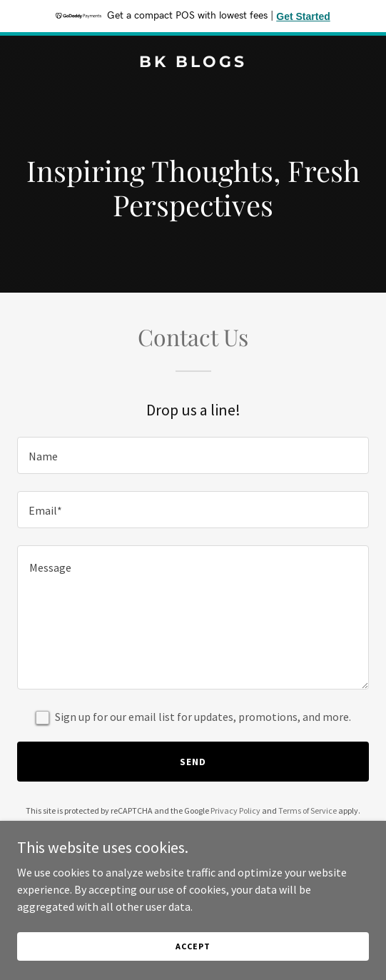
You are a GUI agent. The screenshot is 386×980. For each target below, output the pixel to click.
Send (193, 762)
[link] (193, 63)
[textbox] (193, 455)
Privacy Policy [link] (235, 810)
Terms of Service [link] (308, 810)
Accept (193, 946)
